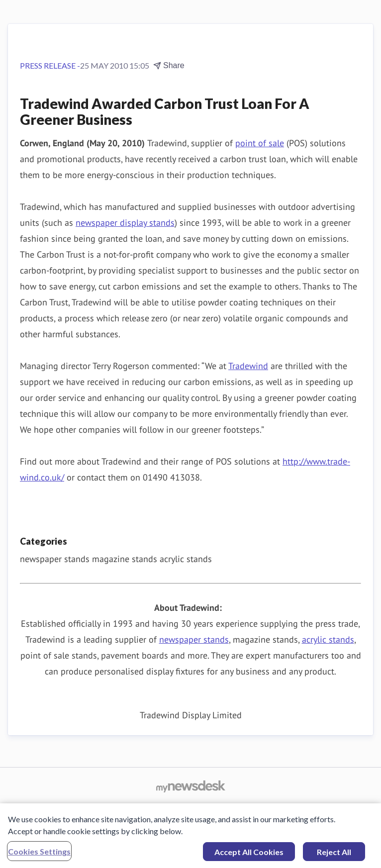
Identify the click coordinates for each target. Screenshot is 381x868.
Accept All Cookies (249, 854)
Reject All (334, 854)
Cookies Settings (39, 854)
